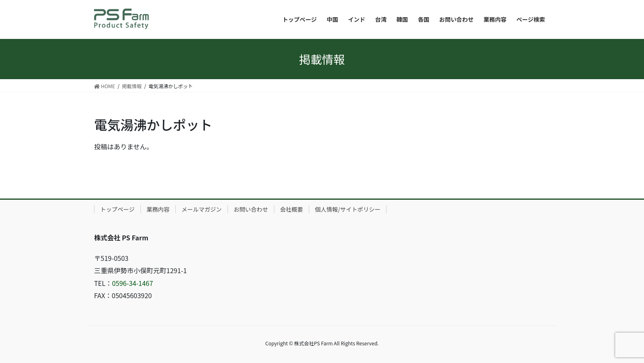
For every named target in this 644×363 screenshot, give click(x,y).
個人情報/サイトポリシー (348, 209)
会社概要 (292, 209)
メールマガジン (202, 209)
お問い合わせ (251, 209)
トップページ (117, 209)
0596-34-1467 (133, 283)
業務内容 (158, 209)
